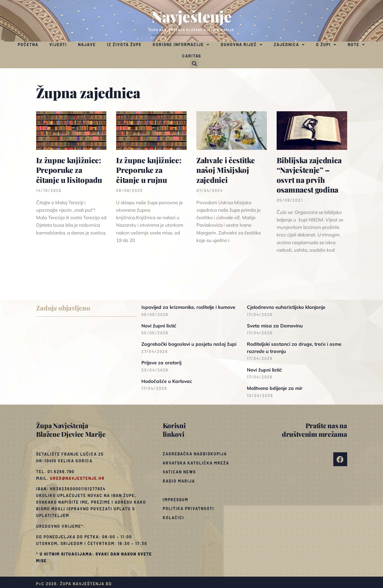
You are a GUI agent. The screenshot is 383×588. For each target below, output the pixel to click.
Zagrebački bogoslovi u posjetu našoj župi (189, 344)
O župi (326, 45)
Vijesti (58, 45)
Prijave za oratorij (161, 363)
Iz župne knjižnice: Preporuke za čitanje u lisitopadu (69, 170)
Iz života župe (124, 45)
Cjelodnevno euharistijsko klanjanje (286, 307)
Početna (28, 45)
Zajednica (289, 45)
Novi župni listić (159, 326)
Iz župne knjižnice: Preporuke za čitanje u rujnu (149, 170)
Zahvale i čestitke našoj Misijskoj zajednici (226, 170)
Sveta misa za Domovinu (275, 326)
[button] (194, 64)
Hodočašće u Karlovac (167, 381)
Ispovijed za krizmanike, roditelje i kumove (188, 307)
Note (356, 45)
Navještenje (191, 16)
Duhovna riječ (242, 45)
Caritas (192, 56)
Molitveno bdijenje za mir (275, 388)
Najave (87, 45)
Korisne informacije (181, 45)
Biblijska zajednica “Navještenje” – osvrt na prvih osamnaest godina (309, 175)
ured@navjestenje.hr (77, 478)
